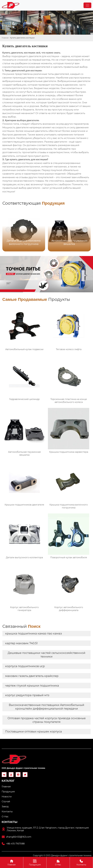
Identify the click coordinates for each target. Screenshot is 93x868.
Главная (5, 38)
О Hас (58, 862)
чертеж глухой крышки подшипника (32, 686)
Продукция (35, 862)
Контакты (81, 862)
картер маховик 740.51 (21, 643)
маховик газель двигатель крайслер (32, 676)
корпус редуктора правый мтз (27, 695)
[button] (85, 230)
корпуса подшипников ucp (25, 666)
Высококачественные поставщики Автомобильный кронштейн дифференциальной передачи (46, 707)
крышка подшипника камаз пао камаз (34, 633)
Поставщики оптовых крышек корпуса (34, 731)
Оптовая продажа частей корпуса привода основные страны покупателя (47, 720)
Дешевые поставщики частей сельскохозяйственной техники (46, 655)
